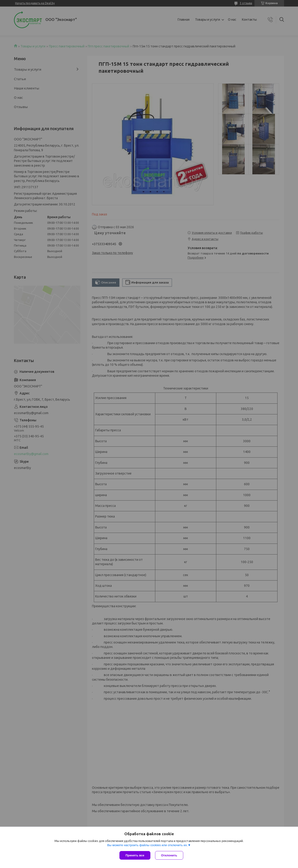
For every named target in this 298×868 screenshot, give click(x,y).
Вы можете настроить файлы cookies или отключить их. (147, 845)
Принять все (135, 855)
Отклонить (169, 855)
